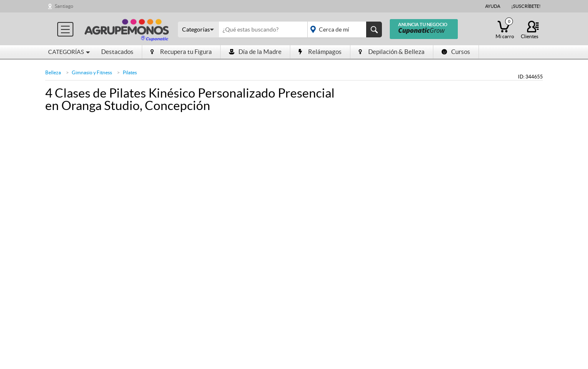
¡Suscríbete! (526, 6)
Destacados (117, 52)
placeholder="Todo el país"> (343, 29)
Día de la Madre (255, 52)
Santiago (64, 6)
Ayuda (493, 6)
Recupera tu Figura (181, 52)
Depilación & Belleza (392, 52)
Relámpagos (320, 52)
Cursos (456, 52)
